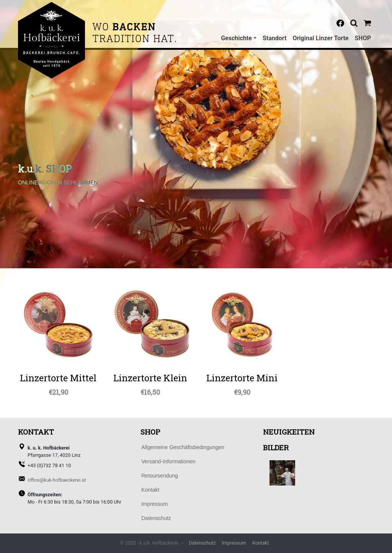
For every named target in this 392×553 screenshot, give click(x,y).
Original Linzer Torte (320, 38)
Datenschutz (202, 543)
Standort (275, 38)
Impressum (234, 543)
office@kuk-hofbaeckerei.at (57, 480)
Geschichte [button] (236, 38)
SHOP (363, 38)
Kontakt (261, 543)
